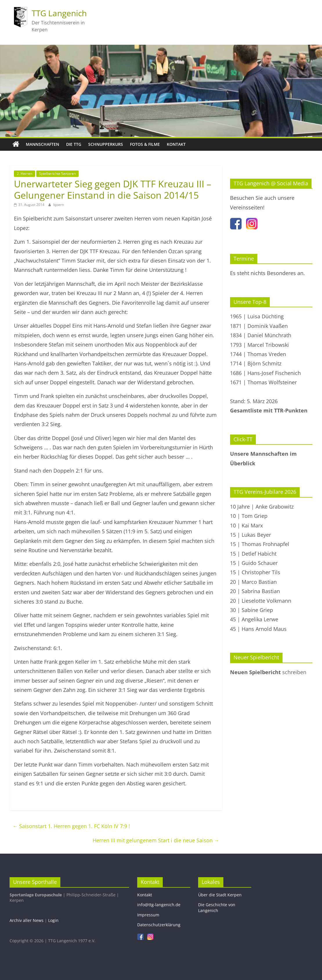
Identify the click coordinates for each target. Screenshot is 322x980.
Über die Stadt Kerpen (220, 895)
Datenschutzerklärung (159, 925)
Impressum (148, 915)
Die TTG (74, 144)
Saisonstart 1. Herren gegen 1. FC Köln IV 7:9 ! (71, 826)
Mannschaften (42, 144)
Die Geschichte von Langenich (217, 908)
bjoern (59, 205)
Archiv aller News (27, 920)
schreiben (268, 672)
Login (53, 920)
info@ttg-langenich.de (159, 905)
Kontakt (176, 144)
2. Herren (25, 174)
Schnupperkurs (106, 144)
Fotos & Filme (145, 144)
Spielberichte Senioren (57, 174)
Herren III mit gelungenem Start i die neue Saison (156, 840)
